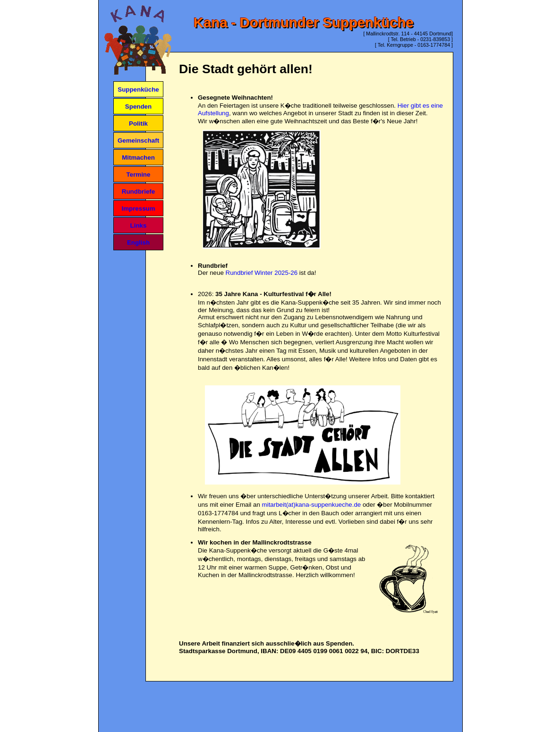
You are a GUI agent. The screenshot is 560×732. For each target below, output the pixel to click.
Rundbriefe (138, 192)
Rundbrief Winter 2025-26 (262, 273)
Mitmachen (138, 157)
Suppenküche (138, 89)
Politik (138, 123)
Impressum (138, 209)
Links (139, 226)
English (138, 243)
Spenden (138, 106)
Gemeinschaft (138, 140)
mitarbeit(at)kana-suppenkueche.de (312, 505)
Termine (139, 174)
